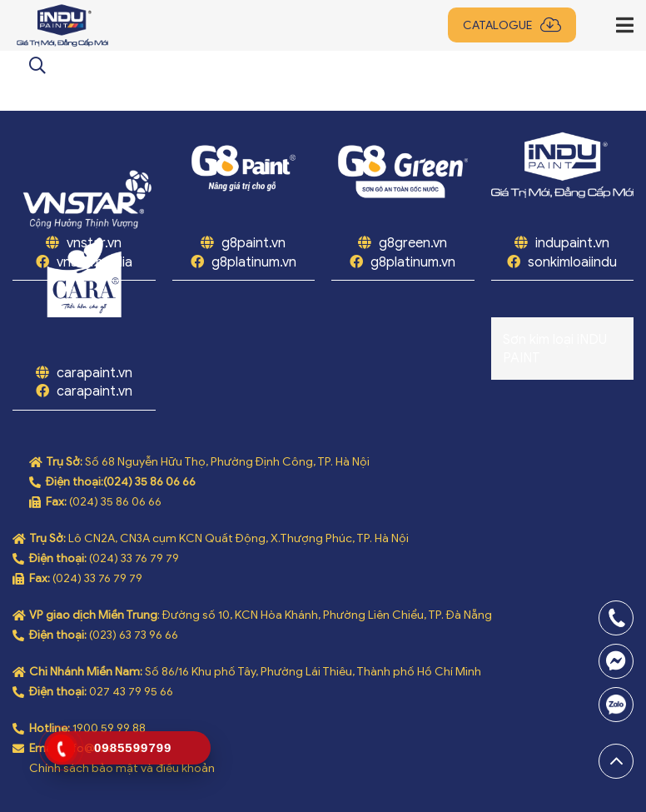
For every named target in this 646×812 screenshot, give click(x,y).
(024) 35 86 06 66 (149, 482)
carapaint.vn (94, 373)
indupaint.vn (572, 243)
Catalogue (497, 25)
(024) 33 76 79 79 (134, 558)
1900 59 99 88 (109, 728)
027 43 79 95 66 (131, 692)
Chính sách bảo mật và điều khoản (122, 768)
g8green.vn (413, 243)
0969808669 (616, 705)
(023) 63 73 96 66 (134, 635)
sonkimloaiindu (572, 262)
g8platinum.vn (254, 262)
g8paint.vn (253, 243)
